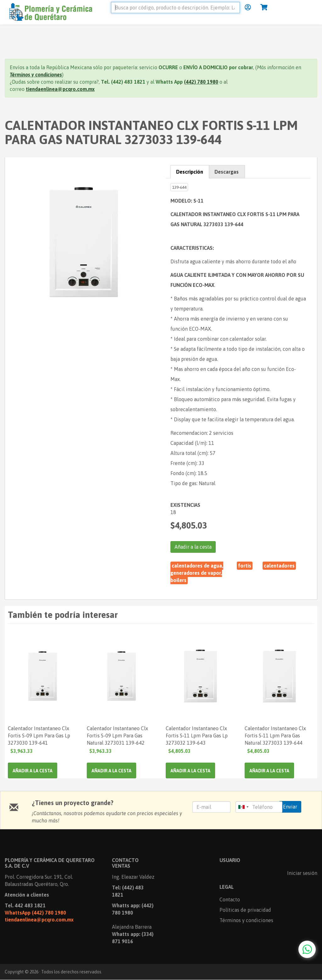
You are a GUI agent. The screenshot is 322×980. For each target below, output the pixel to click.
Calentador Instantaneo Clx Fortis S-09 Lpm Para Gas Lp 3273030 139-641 (39, 735)
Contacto (230, 899)
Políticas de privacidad (245, 910)
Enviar (290, 807)
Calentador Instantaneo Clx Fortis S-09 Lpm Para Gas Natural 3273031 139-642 (117, 735)
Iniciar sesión (302, 873)
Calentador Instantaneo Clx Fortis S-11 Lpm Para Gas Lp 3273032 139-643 (197, 735)
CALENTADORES (279, 566)
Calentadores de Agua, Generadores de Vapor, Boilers (197, 573)
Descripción (190, 172)
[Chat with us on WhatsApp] (307, 949)
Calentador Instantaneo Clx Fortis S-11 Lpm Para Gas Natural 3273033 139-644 (275, 735)
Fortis (245, 566)
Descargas (227, 172)
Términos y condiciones (246, 920)
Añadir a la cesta (193, 547)
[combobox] (243, 807)
